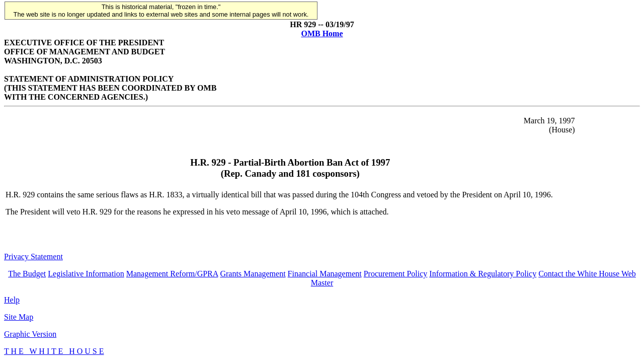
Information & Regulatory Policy (483, 274)
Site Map (19, 317)
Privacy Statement (33, 257)
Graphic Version (30, 334)
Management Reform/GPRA (172, 274)
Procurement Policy (396, 274)
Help (12, 300)
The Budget (27, 274)
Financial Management (325, 274)
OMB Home (322, 33)
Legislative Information (86, 274)
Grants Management (253, 274)
